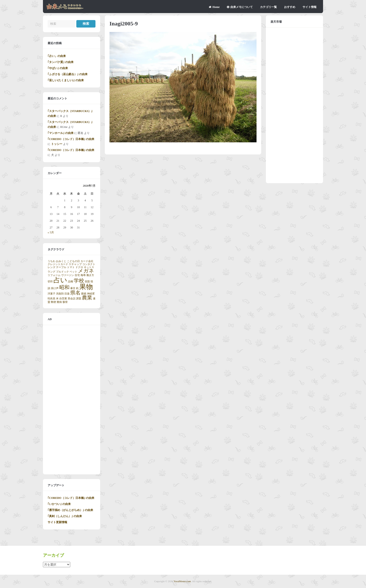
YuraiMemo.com (182, 581)
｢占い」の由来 (57, 56)
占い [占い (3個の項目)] (60, 280)
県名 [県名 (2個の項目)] (75, 293)
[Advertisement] (72, 400)
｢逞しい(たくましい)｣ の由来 (66, 80)
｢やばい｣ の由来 (58, 68)
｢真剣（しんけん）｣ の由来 (65, 516)
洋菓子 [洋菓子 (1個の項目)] (51, 294)
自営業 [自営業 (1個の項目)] (63, 299)
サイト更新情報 (57, 522)
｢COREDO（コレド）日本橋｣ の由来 (71, 139)
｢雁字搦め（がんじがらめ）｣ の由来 (70, 510)
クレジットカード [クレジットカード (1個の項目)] (58, 264)
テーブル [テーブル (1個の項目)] (61, 267)
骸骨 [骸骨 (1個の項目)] (65, 302)
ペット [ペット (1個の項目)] (73, 272)
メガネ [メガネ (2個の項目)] (86, 271)
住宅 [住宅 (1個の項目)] (77, 275)
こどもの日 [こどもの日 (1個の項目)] (73, 261)
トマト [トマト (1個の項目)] (71, 267)
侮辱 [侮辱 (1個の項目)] (83, 275)
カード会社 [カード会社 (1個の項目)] (87, 261)
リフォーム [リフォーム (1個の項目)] (54, 275)
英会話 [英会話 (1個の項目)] (72, 299)
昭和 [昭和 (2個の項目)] (64, 287)
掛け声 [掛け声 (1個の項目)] (55, 288)
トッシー (57, 144)
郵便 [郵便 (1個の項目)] (53, 302)
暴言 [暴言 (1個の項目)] (73, 288)
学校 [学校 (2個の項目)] (79, 281)
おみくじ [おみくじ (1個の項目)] (61, 261)
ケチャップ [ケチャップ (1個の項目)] (75, 264)
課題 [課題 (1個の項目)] (79, 299)
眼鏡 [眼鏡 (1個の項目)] (84, 294)
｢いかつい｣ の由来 (59, 504)
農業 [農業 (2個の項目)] (87, 298)
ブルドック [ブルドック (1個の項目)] (62, 272)
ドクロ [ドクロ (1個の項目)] (79, 267)
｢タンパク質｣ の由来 (61, 62)
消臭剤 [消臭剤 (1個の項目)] (60, 294)
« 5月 (51, 232)
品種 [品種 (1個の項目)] (70, 282)
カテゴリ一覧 (268, 7)
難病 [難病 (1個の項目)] (59, 302)
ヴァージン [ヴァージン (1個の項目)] (68, 275)
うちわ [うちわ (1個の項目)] (51, 261)
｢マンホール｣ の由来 (61, 133)
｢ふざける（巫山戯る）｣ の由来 (68, 74)
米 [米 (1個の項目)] (57, 299)
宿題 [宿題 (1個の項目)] (87, 282)
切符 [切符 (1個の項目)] (50, 282)
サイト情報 (310, 7)
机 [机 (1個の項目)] (77, 288)
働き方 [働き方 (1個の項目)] (90, 275)
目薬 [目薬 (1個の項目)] (67, 294)
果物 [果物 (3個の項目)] (86, 287)
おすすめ (290, 7)
